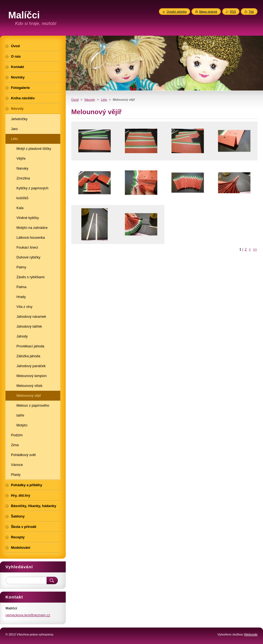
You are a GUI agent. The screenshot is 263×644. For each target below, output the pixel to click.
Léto (104, 100)
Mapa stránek (208, 12)
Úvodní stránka (177, 12)
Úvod (75, 100)
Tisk (251, 12)
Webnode (251, 634)
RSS (233, 12)
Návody (90, 100)
